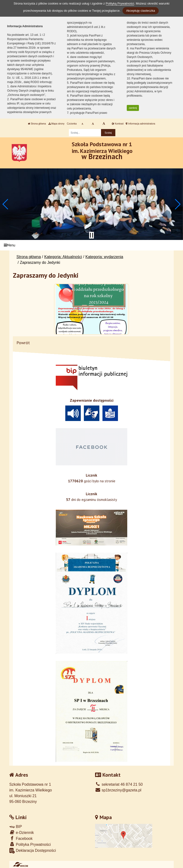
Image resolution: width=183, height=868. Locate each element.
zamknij (133, 108)
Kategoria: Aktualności (63, 257)
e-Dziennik (22, 832)
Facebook (21, 838)
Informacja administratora (140, 124)
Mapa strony (56, 124)
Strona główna (37, 124)
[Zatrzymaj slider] (91, 235)
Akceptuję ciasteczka (140, 11)
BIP (16, 827)
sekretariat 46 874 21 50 (119, 784)
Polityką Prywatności (120, 3)
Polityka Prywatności (30, 844)
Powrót (23, 343)
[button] (6, 204)
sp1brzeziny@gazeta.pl (118, 790)
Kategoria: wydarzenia (104, 257)
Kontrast (118, 124)
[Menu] (91, 245)
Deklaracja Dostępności (33, 851)
